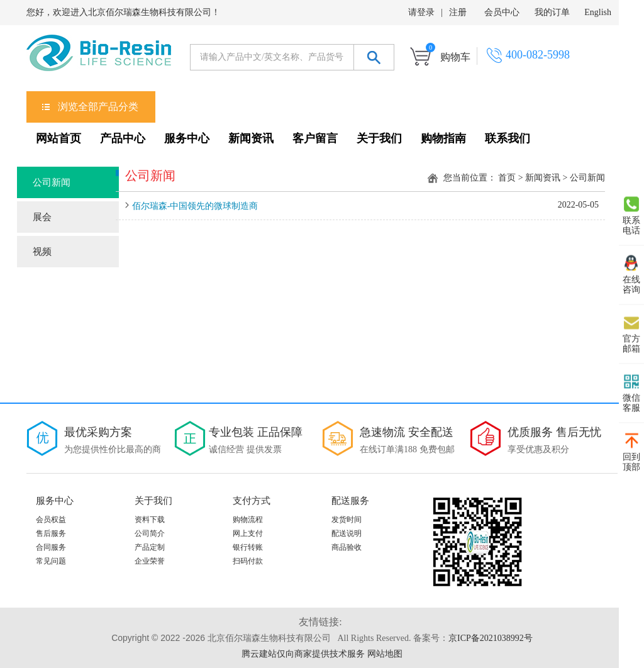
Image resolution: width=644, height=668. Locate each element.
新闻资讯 (251, 138)
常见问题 (51, 561)
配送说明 (347, 533)
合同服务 (51, 547)
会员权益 (51, 520)
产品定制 (150, 547)
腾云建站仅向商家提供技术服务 (303, 654)
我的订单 (552, 12)
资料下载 (150, 520)
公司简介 (150, 533)
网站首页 (58, 138)
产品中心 (123, 138)
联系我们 (508, 138)
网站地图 (385, 654)
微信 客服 (631, 393)
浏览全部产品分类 (98, 107)
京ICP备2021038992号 (491, 638)
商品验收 (347, 547)
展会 (42, 217)
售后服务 (51, 533)
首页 (507, 178)
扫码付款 (248, 561)
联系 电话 (631, 216)
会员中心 (502, 12)
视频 (42, 252)
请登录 (421, 12)
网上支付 (248, 533)
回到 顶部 (631, 452)
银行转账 (248, 547)
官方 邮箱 (631, 334)
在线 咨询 (631, 275)
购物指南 (443, 138)
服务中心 (187, 138)
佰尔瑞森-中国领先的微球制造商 (195, 206)
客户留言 (315, 138)
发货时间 (347, 520)
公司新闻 (52, 182)
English (598, 12)
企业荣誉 (150, 561)
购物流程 (248, 520)
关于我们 (379, 138)
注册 (458, 12)
